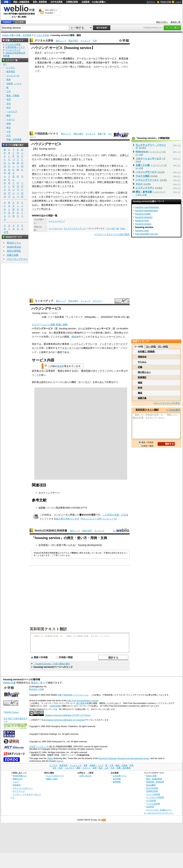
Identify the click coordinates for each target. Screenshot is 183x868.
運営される (117, 166)
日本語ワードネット (38, 747)
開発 (67, 337)
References (142, 152)
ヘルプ (178, 2)
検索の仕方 (18, 779)
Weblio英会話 (14, 247)
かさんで (50, 174)
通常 (34, 166)
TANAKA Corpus (11, 712)
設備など (39, 186)
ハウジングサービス (146, 172)
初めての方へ (162, 22)
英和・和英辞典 (40, 2)
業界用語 (11, 72)
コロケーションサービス (106, 67)
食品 (8, 128)
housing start (142, 231)
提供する (39, 67)
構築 (74, 337)
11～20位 (151, 346)
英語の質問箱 (14, 251)
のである (90, 182)
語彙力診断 (13, 255)
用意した (46, 58)
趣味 (8, 116)
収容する (78, 178)
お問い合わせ (85, 776)
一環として (73, 67)
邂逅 (140, 393)
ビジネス (11, 68)
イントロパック (56, 229)
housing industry (144, 217)
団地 (45, 545)
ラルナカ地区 (143, 176)
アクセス (53, 170)
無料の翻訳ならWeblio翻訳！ (51, 12)
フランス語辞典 (153, 794)
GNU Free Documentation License (83, 701)
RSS (104, 820)
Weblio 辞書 (166, 2)
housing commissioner (147, 207)
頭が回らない (144, 372)
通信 (34, 174)
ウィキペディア (44, 301)
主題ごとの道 (143, 165)
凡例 (95, 41)
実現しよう (70, 182)
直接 (67, 159)
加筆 (59, 366)
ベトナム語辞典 (153, 804)
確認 (140, 383)
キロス (139, 184)
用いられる (69, 545)
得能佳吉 (142, 357)
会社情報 (117, 779)
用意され (104, 166)
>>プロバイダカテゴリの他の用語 (112, 234)
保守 (107, 62)
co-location (108, 193)
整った (52, 62)
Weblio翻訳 (151, 785)
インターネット (101, 178)
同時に (101, 182)
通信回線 (98, 62)
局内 (113, 155)
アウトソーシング (56, 67)
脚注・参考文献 (144, 192)
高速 (88, 62)
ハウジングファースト (147, 180)
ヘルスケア (12, 112)
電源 (39, 62)
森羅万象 (142, 398)
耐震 (121, 58)
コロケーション (115, 197)
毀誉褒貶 (142, 377)
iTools (123, 229)
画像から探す (52, 779)
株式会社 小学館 (36, 689)
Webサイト (66, 166)
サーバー (56, 58)
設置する (76, 159)
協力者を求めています (68, 519)
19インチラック (101, 371)
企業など (124, 155)
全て (5, 64)
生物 (8, 124)
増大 (74, 170)
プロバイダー (81, 193)
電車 (8, 80)
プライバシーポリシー (23, 788)
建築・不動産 (13, 96)
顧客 (37, 58)
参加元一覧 (175, 22)
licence (60, 761)
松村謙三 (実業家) (146, 352)
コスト (40, 174)
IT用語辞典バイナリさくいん (75, 695)
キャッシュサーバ (57, 221)
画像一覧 (102, 134)
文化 (8, 104)
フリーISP (110, 229)
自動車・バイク (14, 84)
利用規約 (17, 785)
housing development (147, 211)
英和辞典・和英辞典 (155, 782)
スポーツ (11, 120)
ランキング (85, 41)
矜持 (140, 388)
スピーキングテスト (17, 259)
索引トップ (61, 41)
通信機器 (67, 58)
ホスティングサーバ (49, 493)
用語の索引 (73, 41)
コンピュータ (61, 515)
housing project (143, 224)
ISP (104, 155)
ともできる (68, 186)
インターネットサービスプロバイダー (80, 155)
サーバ (82, 382)
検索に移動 (62, 324)
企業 (81, 166)
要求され (120, 170)
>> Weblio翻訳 (173, 410)
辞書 (6, 2)
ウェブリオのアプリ (55, 776)
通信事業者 (40, 201)
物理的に (69, 178)
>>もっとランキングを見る (167, 403)
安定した (120, 182)
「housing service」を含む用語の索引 (52, 664)
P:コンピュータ (108, 519)
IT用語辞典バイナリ (46, 134)
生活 (8, 108)
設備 (126, 58)
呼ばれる (85, 197)
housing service (40, 313)
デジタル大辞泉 (41, 35)
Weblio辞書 (55, 706)
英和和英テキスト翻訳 (48, 629)
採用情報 (117, 782)
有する (49, 159)
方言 (8, 136)
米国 (59, 545)
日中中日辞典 (56, 2)
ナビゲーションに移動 (43, 324)
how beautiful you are (147, 234)
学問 (8, 100)
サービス (112, 58)
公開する (55, 166)
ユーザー (39, 159)
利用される (85, 67)
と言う (42, 197)
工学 (8, 92)
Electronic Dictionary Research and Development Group (124, 758)
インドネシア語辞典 (155, 797)
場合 (92, 197)
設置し (80, 62)
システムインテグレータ (84, 344)
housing (82, 545)
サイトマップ (19, 791)
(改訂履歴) (80, 703)
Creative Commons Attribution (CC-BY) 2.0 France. (68, 715)
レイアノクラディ (145, 188)
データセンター (85, 58)
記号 (6, 232)
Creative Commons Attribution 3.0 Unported (65, 720)
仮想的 (89, 205)
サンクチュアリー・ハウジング (151, 146)
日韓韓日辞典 (72, 2)
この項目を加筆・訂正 (114, 515)
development (94, 545)
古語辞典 (85, 2)
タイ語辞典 (151, 800)
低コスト (50, 182)
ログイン (151, 2)
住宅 (41, 545)
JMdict (50, 758)
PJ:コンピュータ (90, 519)
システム (57, 337)
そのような (94, 174)
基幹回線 (116, 178)
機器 (72, 62)
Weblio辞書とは (20, 776)
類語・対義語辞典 (21, 2)
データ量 (41, 170)
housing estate (143, 214)
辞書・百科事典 (24, 35)
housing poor (142, 221)
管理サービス (119, 62)
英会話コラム (14, 243)
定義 (140, 367)
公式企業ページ (120, 776)
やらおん (142, 362)
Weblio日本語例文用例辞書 (51, 531)
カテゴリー (98, 301)
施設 (58, 62)
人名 (8, 132)
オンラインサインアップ (75, 229)
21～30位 (163, 346)
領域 (69, 205)
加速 (64, 170)
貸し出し (99, 205)
